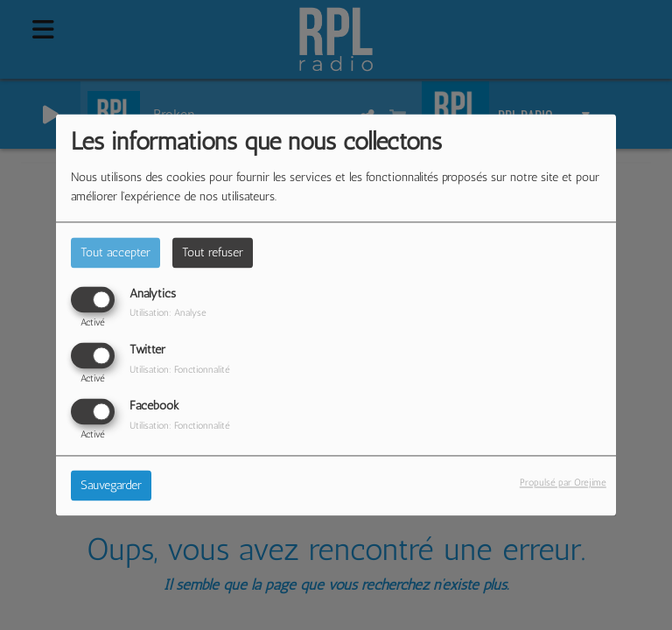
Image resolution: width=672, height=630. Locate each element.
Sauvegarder (111, 486)
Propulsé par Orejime (563, 483)
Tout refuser (213, 252)
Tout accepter (115, 252)
